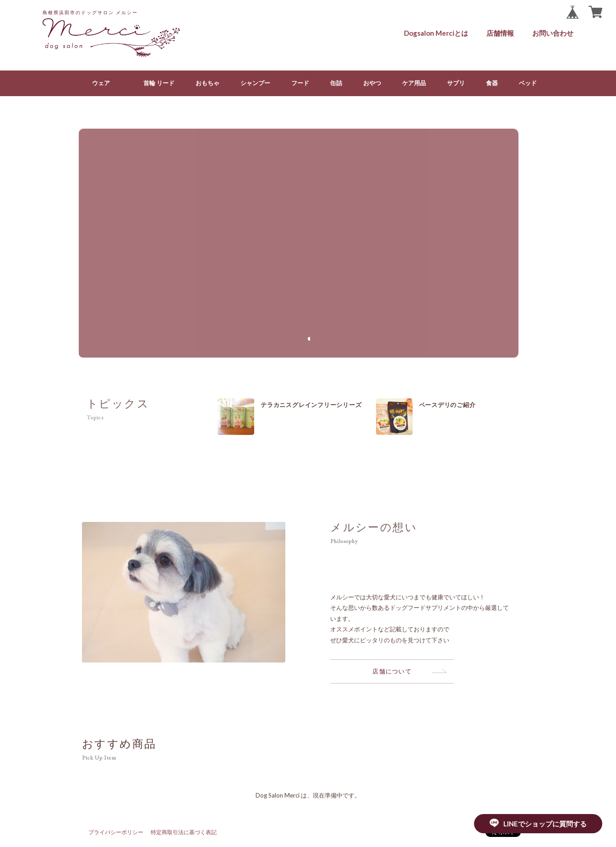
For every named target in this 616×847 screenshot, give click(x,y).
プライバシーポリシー (116, 832)
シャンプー (255, 83)
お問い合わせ (553, 33)
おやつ (372, 83)
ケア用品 (414, 83)
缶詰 (336, 83)
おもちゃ (207, 83)
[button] (308, 339)
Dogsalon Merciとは (436, 33)
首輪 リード (159, 83)
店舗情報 (500, 33)
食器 (492, 83)
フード (300, 83)
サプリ (456, 83)
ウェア (101, 83)
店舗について (392, 671)
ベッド (528, 83)
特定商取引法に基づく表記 (184, 832)
